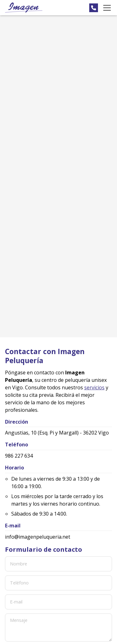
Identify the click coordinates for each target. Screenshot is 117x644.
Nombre (19, 564)
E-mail (16, 602)
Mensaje (19, 620)
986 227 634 (19, 456)
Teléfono (19, 583)
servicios (94, 387)
